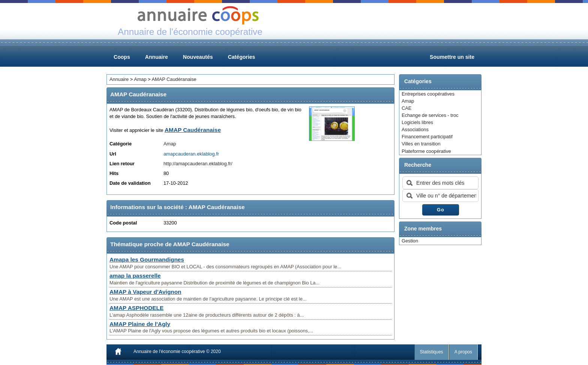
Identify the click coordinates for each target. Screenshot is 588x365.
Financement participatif (427, 137)
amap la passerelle (135, 276)
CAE (406, 108)
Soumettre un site (452, 57)
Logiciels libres (417, 122)
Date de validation (130, 183)
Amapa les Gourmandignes (147, 260)
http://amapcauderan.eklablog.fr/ (198, 164)
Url (113, 154)
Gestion (410, 241)
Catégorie (121, 144)
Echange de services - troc (430, 115)
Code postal (123, 223)
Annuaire (157, 57)
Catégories (242, 57)
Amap (408, 101)
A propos (463, 352)
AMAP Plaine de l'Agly (140, 324)
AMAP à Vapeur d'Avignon (145, 292)
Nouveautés (198, 57)
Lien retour (122, 164)
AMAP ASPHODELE (136, 308)
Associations (415, 129)
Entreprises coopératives (428, 94)
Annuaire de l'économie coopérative (169, 352)
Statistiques (432, 352)
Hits (114, 173)
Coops (122, 57)
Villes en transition (421, 144)
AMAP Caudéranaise (174, 79)
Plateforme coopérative (426, 151)
